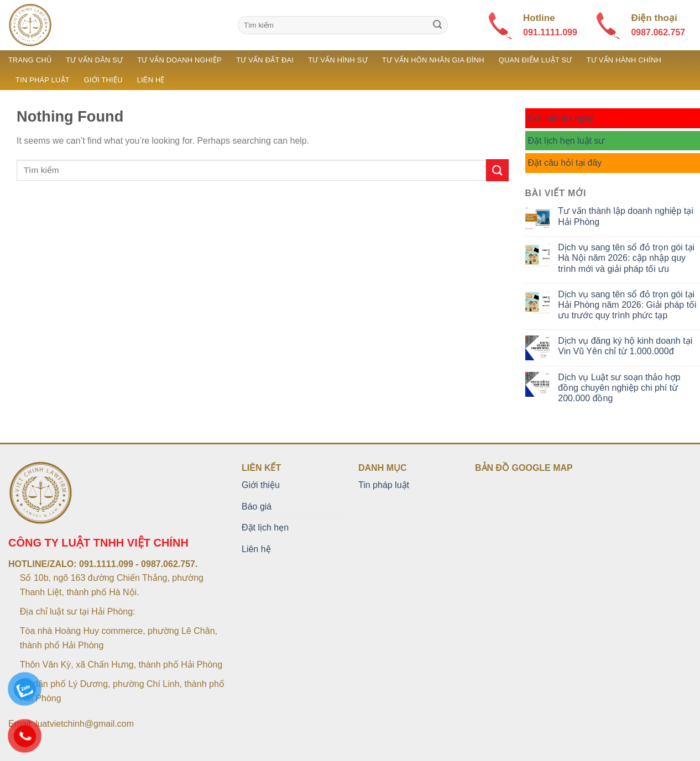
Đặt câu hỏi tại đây (565, 163)
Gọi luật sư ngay (561, 118)
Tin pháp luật (43, 80)
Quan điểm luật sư (536, 60)
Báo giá (257, 507)
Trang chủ (30, 60)
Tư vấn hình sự (338, 60)
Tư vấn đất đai (265, 60)
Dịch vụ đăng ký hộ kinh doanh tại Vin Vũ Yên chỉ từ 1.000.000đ (625, 346)
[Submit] (437, 25)
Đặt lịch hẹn (265, 528)
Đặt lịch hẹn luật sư (566, 141)
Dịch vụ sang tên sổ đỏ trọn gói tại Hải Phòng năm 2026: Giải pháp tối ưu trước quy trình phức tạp (627, 305)
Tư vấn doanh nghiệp (179, 60)
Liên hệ (151, 80)
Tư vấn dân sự (94, 60)
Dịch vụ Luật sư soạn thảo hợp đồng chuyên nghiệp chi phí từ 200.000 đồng (619, 388)
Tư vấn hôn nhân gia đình (433, 60)
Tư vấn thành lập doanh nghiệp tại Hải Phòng (625, 216)
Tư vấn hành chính (624, 60)
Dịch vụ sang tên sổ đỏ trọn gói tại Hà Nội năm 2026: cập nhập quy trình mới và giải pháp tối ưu (626, 258)
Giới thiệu (103, 80)
